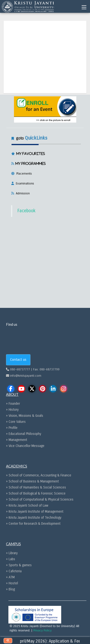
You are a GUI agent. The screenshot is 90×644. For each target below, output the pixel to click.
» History (12, 410)
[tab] (45, 165)
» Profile (12, 428)
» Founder (13, 404)
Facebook (26, 211)
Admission (22, 193)
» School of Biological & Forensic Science (36, 493)
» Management (17, 440)
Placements (23, 174)
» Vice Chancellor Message (25, 446)
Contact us (18, 360)
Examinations (24, 184)
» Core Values (16, 422)
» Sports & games (19, 565)
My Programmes (30, 163)
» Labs (11, 559)
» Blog (10, 589)
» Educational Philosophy (24, 434)
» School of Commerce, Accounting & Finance (39, 475)
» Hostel (12, 583)
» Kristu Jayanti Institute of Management (35, 512)
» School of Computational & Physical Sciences (40, 499)
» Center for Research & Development (33, 524)
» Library (12, 553)
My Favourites (30, 154)
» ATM (10, 577)
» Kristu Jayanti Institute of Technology (34, 518)
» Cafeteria (14, 571)
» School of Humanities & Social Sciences (36, 487)
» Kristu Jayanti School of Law (27, 506)
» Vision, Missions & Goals (25, 416)
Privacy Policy (42, 630)
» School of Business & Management (32, 481)
